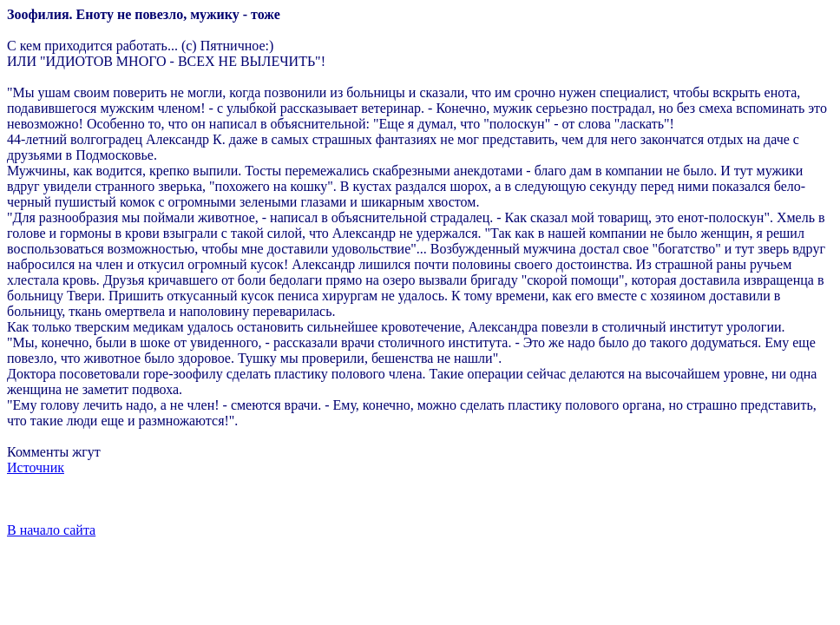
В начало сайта (51, 530)
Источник (36, 467)
